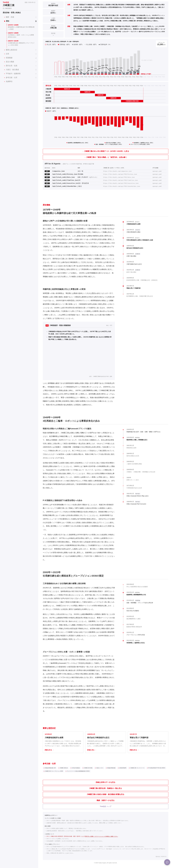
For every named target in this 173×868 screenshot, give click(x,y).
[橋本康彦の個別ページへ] (49, 101)
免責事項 (8, 81)
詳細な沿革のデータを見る (106, 782)
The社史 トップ (106, 806)
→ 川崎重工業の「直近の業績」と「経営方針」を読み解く (106, 157)
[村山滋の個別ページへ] (49, 95)
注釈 (166, 41)
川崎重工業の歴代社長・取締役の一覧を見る (106, 788)
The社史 (6, 2)
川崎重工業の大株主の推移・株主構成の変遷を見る (106, 794)
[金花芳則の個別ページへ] (49, 98)
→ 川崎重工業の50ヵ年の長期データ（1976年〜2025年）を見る (106, 151)
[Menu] (167, 862)
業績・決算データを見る (106, 800)
